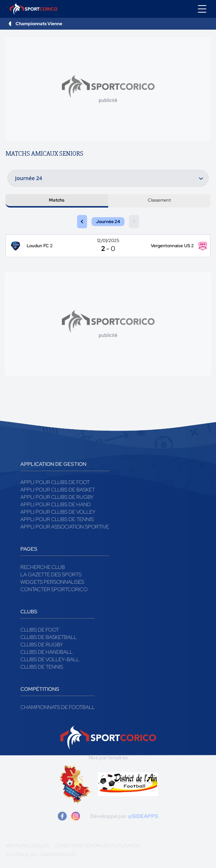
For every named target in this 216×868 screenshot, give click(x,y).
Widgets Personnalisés (52, 582)
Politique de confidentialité (41, 855)
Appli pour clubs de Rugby (57, 497)
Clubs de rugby (42, 645)
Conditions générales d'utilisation (97, 846)
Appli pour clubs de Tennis (57, 519)
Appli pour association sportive (65, 527)
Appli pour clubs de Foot (55, 482)
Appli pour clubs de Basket (58, 490)
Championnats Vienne (39, 24)
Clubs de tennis (42, 667)
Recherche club (43, 567)
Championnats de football (58, 707)
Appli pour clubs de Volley (58, 512)
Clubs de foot (40, 630)
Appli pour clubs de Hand (56, 504)
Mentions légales (27, 846)
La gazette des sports (51, 574)
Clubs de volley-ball (50, 659)
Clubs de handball (46, 652)
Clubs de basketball (49, 637)
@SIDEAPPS (143, 816)
